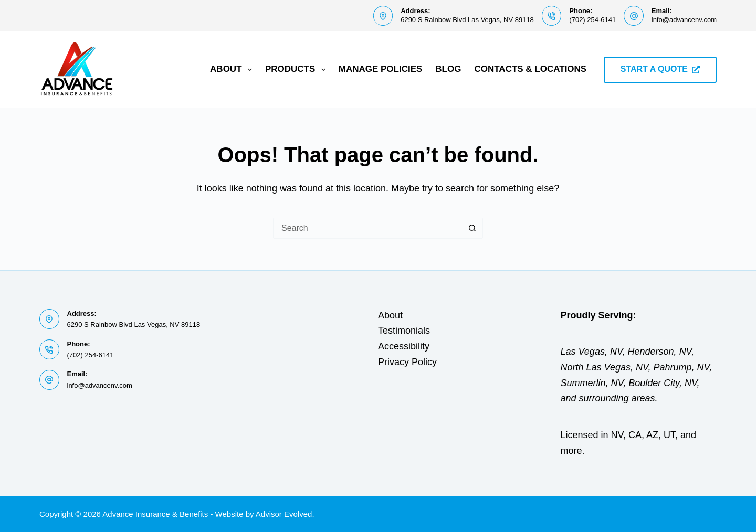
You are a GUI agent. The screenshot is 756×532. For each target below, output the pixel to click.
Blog (448, 69)
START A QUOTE (660, 69)
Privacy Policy (407, 362)
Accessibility (404, 346)
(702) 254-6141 (592, 20)
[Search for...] (367, 228)
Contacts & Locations (530, 69)
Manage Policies (381, 69)
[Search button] (472, 228)
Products (297, 70)
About (233, 70)
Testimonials (404, 331)
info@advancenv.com (684, 20)
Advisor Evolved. (285, 514)
